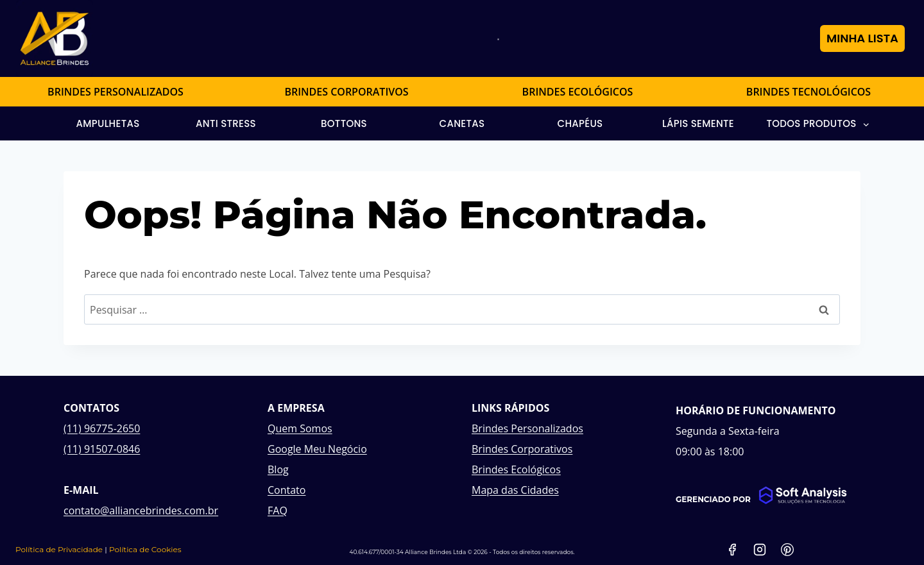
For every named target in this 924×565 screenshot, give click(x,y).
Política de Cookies (145, 549)
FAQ (278, 510)
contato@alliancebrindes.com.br (141, 510)
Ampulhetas (107, 123)
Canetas (462, 123)
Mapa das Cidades (515, 490)
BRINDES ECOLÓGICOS (578, 92)
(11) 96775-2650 (102, 428)
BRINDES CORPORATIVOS (346, 92)
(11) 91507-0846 (102, 449)
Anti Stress (226, 123)
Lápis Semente (698, 123)
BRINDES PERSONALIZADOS (116, 92)
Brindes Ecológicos (516, 469)
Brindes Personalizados (527, 428)
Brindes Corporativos (522, 449)
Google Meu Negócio (317, 449)
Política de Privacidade (59, 549)
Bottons (344, 123)
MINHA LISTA (862, 38)
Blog (278, 469)
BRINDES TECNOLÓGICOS (809, 92)
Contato (287, 490)
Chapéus (580, 123)
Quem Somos (300, 428)
